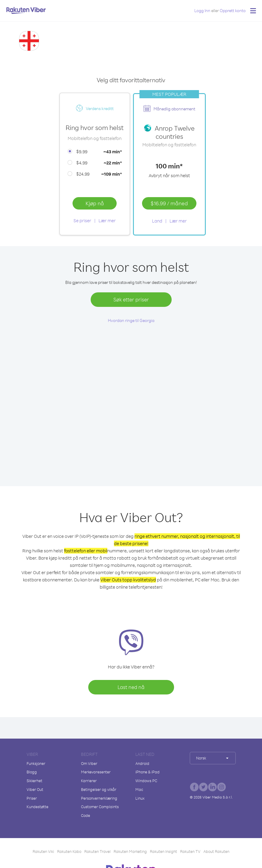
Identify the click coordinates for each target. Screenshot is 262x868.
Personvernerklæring (99, 798)
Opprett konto (233, 10)
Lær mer (107, 221)
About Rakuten (216, 851)
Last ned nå (131, 687)
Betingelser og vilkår (99, 789)
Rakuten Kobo (69, 851)
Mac (139, 789)
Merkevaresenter (96, 772)
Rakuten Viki (43, 851)
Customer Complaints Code (100, 811)
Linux (140, 798)
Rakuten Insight (163, 851)
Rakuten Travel (97, 851)
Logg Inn (202, 10)
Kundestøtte (37, 807)
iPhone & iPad (147, 772)
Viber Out (35, 789)
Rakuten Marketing (130, 851)
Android (142, 763)
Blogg (32, 772)
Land (157, 221)
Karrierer (89, 781)
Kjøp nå (95, 203)
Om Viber (89, 763)
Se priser (82, 221)
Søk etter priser (131, 299)
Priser (32, 798)
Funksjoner (36, 763)
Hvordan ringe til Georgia (131, 320)
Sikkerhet (34, 781)
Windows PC (146, 781)
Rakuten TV (190, 851)
